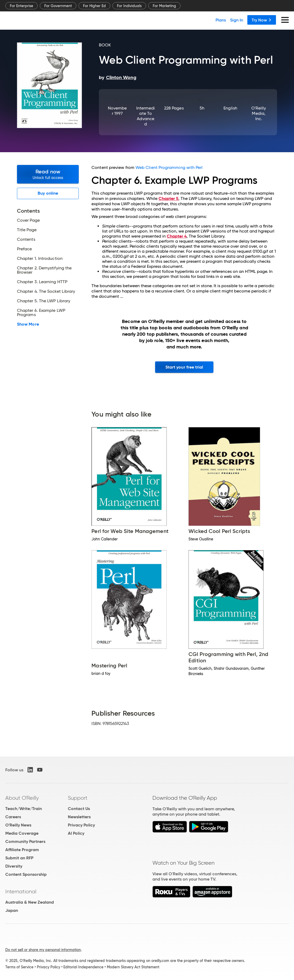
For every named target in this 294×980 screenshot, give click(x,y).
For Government (58, 6)
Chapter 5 (168, 198)
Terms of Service (19, 967)
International (21, 891)
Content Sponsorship (26, 874)
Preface (25, 249)
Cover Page (28, 220)
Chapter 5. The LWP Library (44, 301)
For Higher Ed (94, 6)
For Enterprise (21, 6)
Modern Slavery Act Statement (133, 967)
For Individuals (129, 6)
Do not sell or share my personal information (43, 950)
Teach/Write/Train (24, 809)
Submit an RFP (19, 858)
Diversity (14, 866)
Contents (26, 239)
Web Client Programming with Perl (169, 167)
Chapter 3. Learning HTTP (42, 282)
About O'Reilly (22, 798)
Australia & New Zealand (30, 902)
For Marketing (164, 6)
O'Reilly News (18, 825)
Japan (12, 910)
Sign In (237, 20)
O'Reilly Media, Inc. (259, 113)
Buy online (48, 193)
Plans (221, 20)
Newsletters (79, 817)
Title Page (27, 230)
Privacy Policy (81, 825)
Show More (28, 324)
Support (78, 798)
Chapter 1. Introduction (40, 259)
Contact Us (79, 809)
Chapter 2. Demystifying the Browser (44, 270)
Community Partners (25, 841)
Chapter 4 (177, 236)
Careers (13, 817)
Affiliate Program (22, 850)
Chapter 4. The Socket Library (46, 291)
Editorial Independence (83, 967)
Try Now (262, 20)
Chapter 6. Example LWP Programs (41, 313)
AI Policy (76, 833)
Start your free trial (184, 367)
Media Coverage (22, 833)
